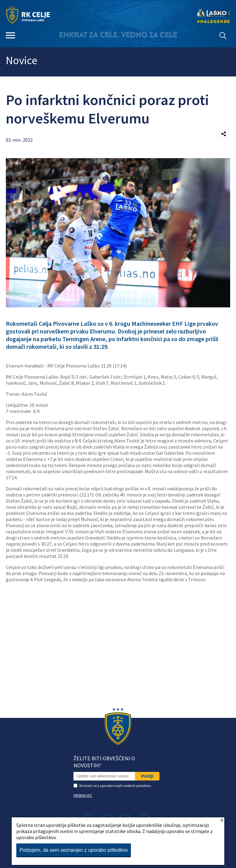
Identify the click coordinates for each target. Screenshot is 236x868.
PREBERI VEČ (83, 795)
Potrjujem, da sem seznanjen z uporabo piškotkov (74, 850)
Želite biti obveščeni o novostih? (104, 762)
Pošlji (147, 776)
